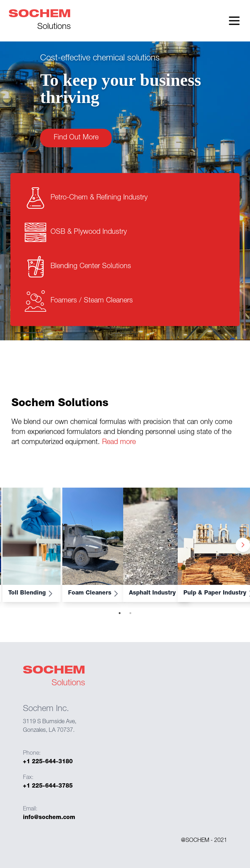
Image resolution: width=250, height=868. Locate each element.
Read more (118, 443)
